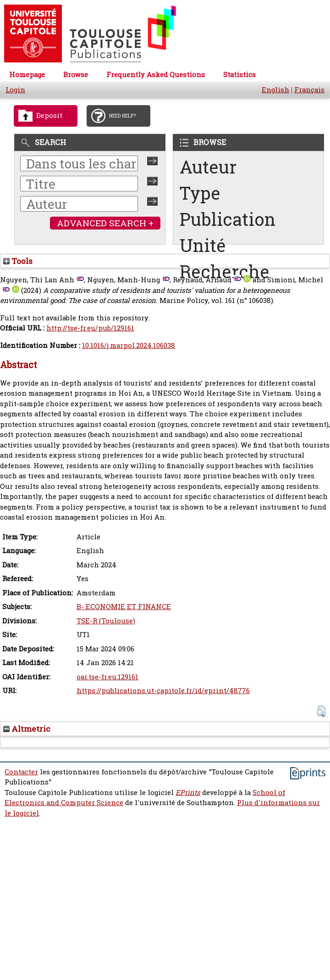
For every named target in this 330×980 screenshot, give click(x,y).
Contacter (21, 772)
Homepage (27, 75)
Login (15, 90)
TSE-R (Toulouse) (106, 621)
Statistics (239, 75)
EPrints (188, 792)
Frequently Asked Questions (156, 75)
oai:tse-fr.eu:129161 (107, 677)
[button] (321, 711)
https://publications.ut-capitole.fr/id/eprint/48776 (163, 691)
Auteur (208, 167)
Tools (18, 261)
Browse (76, 75)
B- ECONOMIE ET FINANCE (124, 607)
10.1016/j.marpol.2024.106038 (129, 345)
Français (309, 90)
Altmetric (27, 729)
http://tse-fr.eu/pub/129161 (90, 328)
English (275, 90)
